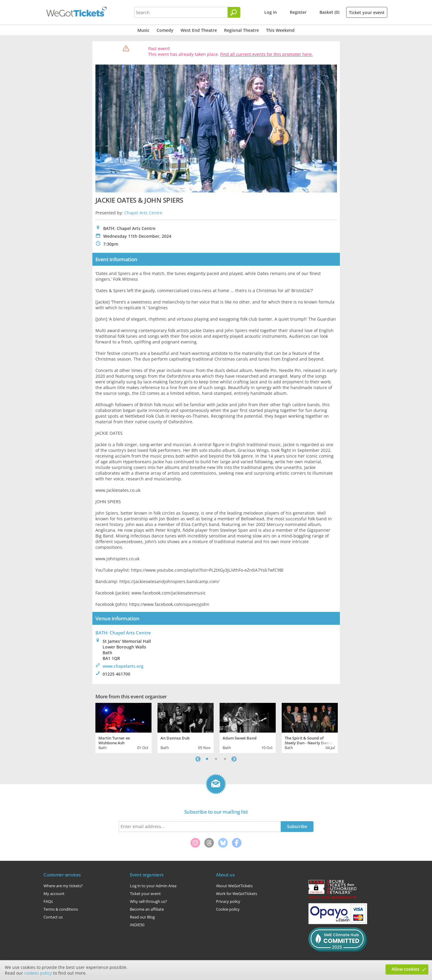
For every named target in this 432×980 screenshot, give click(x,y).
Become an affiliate (147, 909)
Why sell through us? (148, 901)
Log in (271, 12)
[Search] (234, 12)
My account (54, 894)
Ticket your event (367, 12)
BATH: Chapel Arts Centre (123, 633)
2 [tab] (216, 759)
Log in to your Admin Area (153, 886)
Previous (198, 759)
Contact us (53, 917)
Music (143, 30)
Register (298, 12)
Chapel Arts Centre (143, 213)
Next (234, 759)
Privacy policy (228, 901)
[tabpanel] (123, 727)
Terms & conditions (61, 909)
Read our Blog (142, 917)
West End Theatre (199, 30)
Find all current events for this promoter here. (267, 54)
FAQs (48, 901)
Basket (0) (329, 12)
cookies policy (38, 973)
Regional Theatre (241, 30)
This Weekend (280, 30)
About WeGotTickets (234, 886)
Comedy (165, 30)
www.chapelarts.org (123, 666)
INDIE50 (137, 925)
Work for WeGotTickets (237, 894)
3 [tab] (225, 759)
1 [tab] (207, 759)
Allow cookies (405, 969)
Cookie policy (228, 909)
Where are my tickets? (63, 886)
